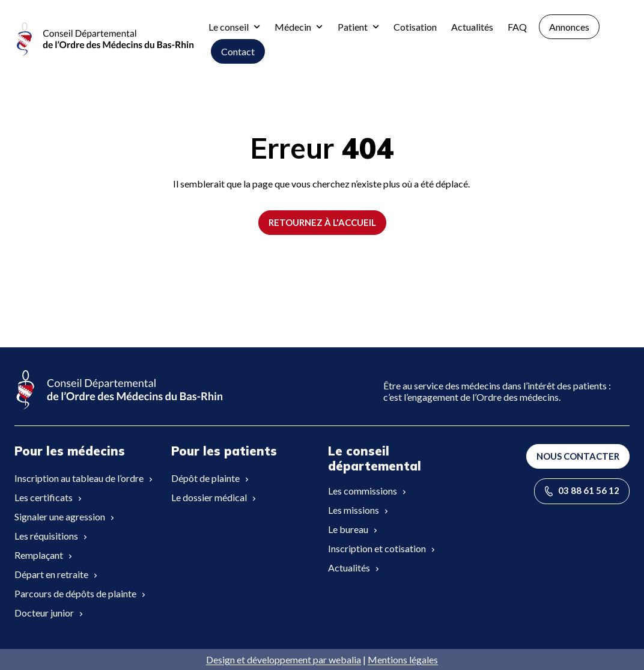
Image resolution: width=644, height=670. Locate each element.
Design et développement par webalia (284, 659)
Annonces (569, 27)
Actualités (472, 27)
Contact (238, 51)
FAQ (517, 27)
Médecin (299, 27)
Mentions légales (403, 659)
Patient (358, 27)
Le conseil (234, 27)
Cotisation (415, 27)
